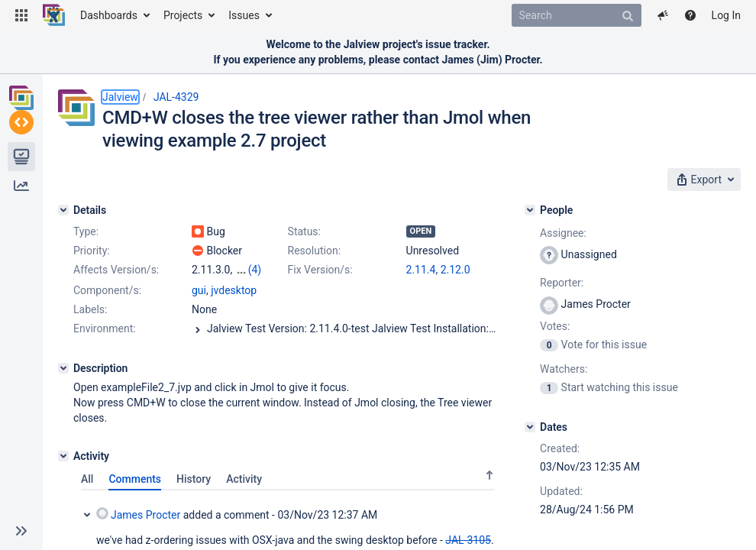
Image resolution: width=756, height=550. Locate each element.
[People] (530, 210)
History (194, 479)
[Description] (63, 368)
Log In (726, 15)
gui (199, 290)
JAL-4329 (176, 97)
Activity (244, 479)
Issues (244, 15)
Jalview (120, 97)
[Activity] (63, 456)
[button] (21, 15)
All (87, 479)
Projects (183, 15)
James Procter (138, 514)
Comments (135, 479)
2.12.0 (456, 270)
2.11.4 (421, 270)
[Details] (63, 210)
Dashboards (109, 15)
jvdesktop (234, 290)
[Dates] (530, 427)
